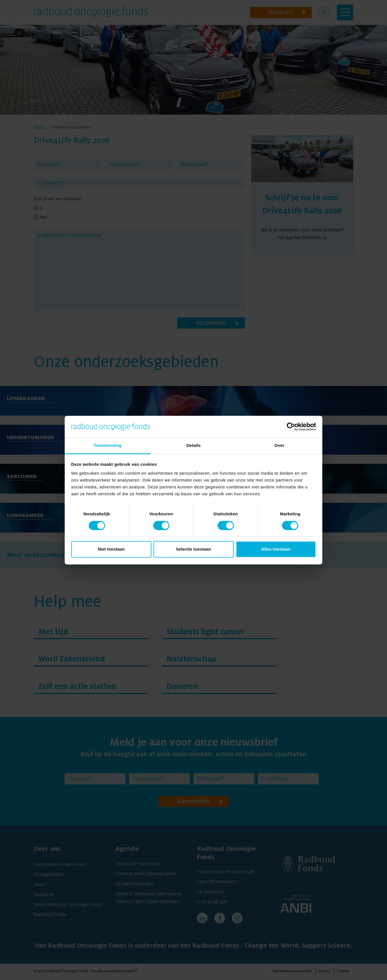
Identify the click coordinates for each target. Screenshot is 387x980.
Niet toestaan (111, 549)
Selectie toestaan (194, 549)
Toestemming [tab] (108, 446)
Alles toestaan (276, 549)
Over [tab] (280, 446)
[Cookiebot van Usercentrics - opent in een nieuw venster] (291, 427)
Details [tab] (193, 446)
